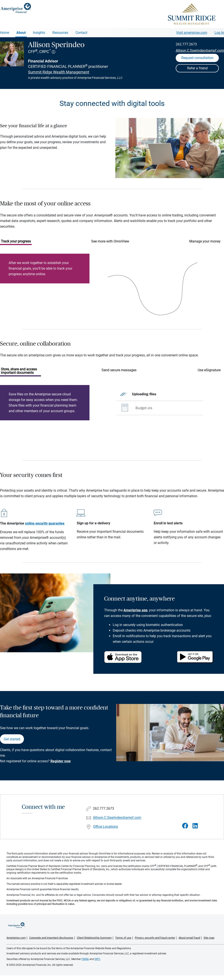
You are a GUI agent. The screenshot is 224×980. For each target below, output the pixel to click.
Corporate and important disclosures (51, 938)
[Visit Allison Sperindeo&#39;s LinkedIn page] (195, 826)
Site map (209, 938)
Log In (219, 33)
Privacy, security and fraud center (155, 938)
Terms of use (123, 938)
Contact (81, 33)
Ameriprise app (135, 610)
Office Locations (106, 827)
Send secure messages (119, 370)
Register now (61, 761)
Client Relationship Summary (94, 938)
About (21, 33)
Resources (60, 33)
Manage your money (205, 241)
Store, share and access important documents (19, 371)
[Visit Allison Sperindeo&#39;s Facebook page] (185, 826)
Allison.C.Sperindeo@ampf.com (200, 50)
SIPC (97, 959)
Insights (39, 33)
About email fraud (189, 938)
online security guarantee (45, 523)
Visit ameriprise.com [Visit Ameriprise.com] (192, 33)
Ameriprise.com (16, 938)
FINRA (85, 959)
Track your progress (16, 241)
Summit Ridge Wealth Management (59, 72)
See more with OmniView (110, 241)
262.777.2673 (186, 44)
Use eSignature (209, 370)
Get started (12, 739)
